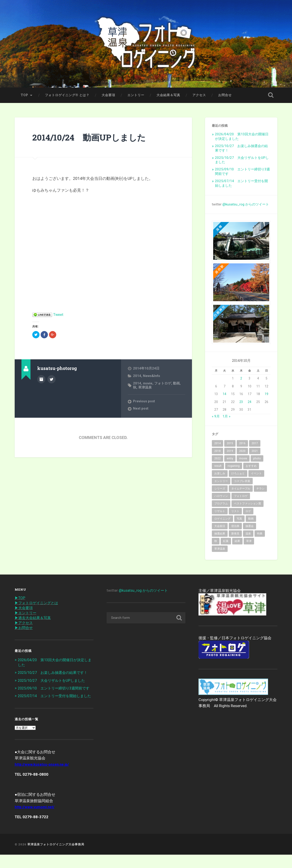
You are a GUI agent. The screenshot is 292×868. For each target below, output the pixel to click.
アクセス (199, 97)
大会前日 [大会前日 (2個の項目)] (220, 528)
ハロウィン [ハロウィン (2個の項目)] (221, 498)
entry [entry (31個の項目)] (230, 460)
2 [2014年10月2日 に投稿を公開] (241, 380)
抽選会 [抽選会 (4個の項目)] (250, 528)
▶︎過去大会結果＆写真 (34, 620)
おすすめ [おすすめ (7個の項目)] (251, 467)
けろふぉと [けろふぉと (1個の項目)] (238, 475)
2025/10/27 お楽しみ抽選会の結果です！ (55, 676)
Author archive (41, 381)
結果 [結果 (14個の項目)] (237, 543)
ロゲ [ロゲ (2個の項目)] (248, 513)
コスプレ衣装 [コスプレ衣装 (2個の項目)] (242, 483)
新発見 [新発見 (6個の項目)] (235, 535)
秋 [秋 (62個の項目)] (216, 543)
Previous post (145, 403)
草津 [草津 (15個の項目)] (249, 543)
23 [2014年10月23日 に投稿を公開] (241, 403)
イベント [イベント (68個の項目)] (256, 475)
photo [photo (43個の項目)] (257, 460)
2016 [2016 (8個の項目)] (242, 445)
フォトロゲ (163, 385)
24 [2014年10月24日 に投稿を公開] (250, 403)
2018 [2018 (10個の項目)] (217, 453)
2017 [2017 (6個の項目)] (255, 445)
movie (148, 385)
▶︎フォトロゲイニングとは (38, 605)
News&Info (152, 377)
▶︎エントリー (26, 615)
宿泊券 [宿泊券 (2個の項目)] (235, 528)
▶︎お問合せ (24, 631)
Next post (141, 410)
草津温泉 (145, 389)
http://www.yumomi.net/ (36, 820)
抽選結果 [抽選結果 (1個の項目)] (220, 535)
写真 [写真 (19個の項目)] (239, 520)
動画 (177, 385)
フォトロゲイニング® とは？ (67, 97)
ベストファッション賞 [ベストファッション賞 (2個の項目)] (248, 505)
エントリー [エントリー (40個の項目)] (221, 483)
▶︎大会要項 (24, 610)
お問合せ (225, 97)
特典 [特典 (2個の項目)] (260, 535)
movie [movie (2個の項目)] (243, 460)
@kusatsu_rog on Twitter (51, 381)
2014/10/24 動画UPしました (95, 139)
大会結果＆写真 (168, 97)
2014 (137, 377)
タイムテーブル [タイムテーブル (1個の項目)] (241, 490)
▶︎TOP (20, 600)
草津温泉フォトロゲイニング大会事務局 (56, 857)
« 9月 (216, 418)
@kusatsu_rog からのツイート (246, 206)
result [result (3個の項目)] (218, 467)
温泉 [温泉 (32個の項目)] (248, 535)
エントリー (136, 97)
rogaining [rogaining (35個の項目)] (234, 467)
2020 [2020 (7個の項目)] (242, 453)
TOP (25, 97)
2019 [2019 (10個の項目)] (230, 453)
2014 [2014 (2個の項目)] (217, 445)
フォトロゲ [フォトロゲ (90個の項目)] (241, 498)
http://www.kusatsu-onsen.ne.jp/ (44, 777)
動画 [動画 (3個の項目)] (251, 520)
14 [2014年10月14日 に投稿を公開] (224, 396)
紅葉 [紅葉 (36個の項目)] (226, 543)
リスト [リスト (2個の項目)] (235, 513)
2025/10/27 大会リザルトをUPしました (54, 684)
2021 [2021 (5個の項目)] (255, 453)
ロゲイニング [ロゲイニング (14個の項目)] (222, 520)
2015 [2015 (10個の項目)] (230, 445)
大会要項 (108, 97)
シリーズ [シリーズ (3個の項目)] (220, 490)
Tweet (59, 316)
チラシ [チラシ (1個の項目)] (260, 490)
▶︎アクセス (24, 626)
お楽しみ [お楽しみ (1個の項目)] (220, 475)
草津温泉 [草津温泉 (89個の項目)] (220, 550)
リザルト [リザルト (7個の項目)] (220, 513)
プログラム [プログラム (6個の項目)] (221, 505)
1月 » (226, 418)
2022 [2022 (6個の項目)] (217, 460)
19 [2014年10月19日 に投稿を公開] (266, 396)
